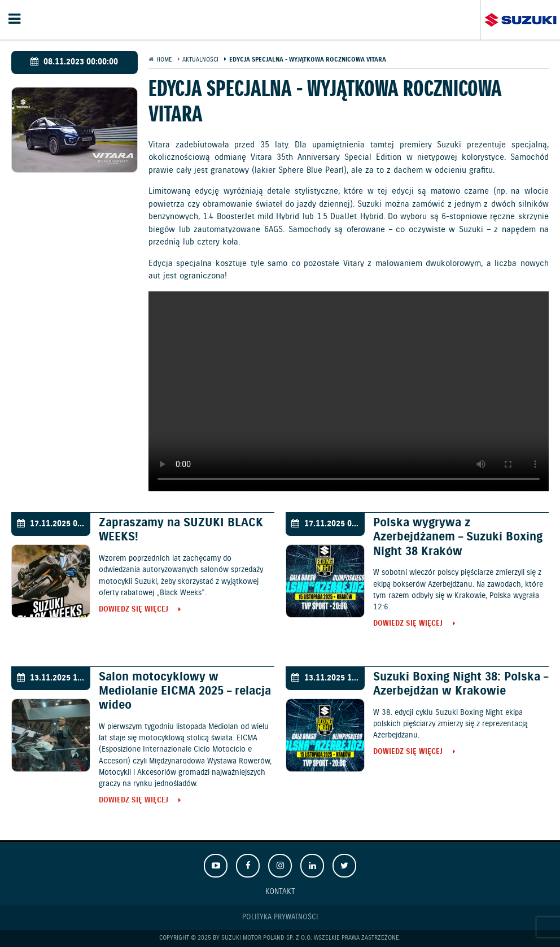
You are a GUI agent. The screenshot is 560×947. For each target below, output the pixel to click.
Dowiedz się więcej (134, 610)
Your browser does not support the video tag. (349, 391)
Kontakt (280, 891)
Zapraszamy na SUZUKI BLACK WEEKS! (181, 530)
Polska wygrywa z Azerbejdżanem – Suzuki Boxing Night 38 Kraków (458, 537)
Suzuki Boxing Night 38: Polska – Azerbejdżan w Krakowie (461, 684)
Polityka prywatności (280, 917)
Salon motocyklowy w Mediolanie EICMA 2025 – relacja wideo (185, 691)
